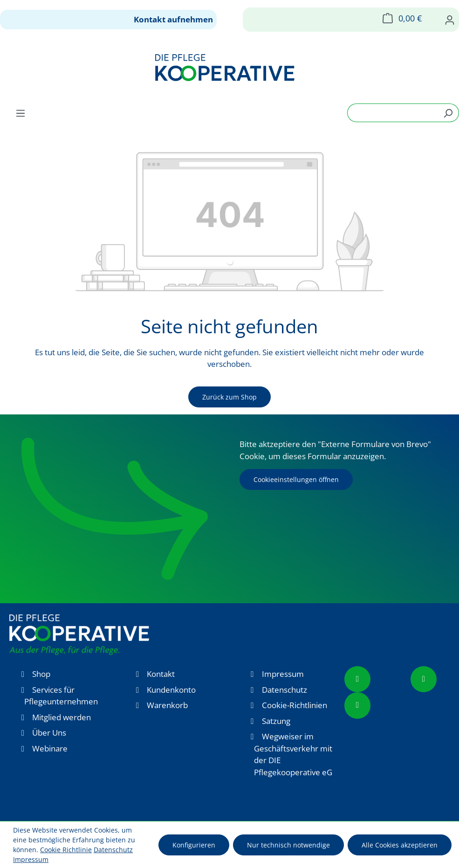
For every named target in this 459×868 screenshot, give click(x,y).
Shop (41, 674)
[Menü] (21, 113)
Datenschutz (284, 690)
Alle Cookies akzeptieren (400, 845)
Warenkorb (167, 705)
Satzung (276, 721)
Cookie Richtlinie (66, 850)
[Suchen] (448, 113)
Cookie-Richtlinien (295, 705)
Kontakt (161, 674)
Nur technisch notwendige (288, 845)
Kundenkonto (171, 690)
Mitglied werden (62, 717)
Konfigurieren (194, 845)
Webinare (50, 748)
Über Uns (49, 733)
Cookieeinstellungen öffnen (296, 479)
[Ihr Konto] (450, 20)
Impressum (283, 674)
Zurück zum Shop (229, 397)
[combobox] (392, 113)
